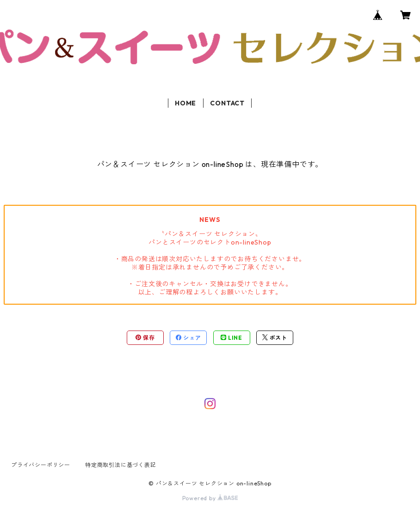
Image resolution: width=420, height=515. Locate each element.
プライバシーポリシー (41, 465)
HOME (185, 103)
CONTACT (227, 103)
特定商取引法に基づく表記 (121, 465)
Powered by (210, 498)
